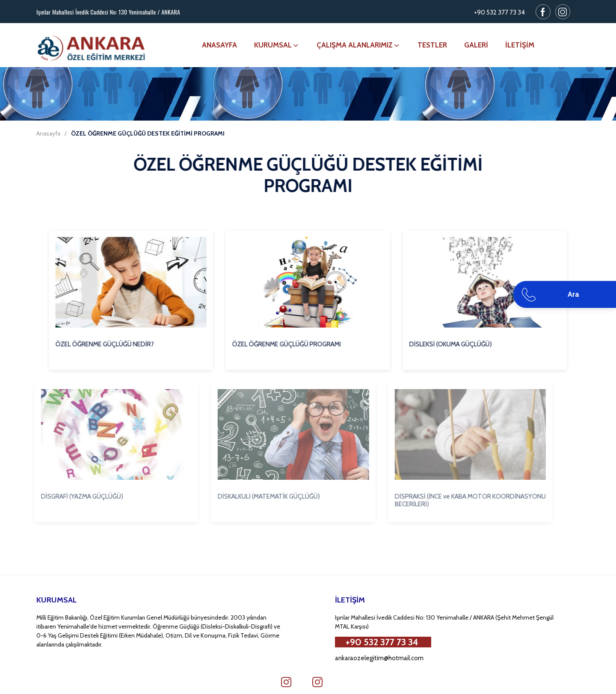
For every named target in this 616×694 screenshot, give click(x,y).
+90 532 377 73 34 (499, 12)
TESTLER (432, 45)
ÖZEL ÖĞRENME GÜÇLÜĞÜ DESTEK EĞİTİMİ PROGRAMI (148, 133)
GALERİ (476, 45)
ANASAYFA (219, 45)
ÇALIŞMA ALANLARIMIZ (358, 45)
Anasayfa (48, 133)
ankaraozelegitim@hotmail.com (379, 658)
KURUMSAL (277, 45)
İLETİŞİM (520, 45)
